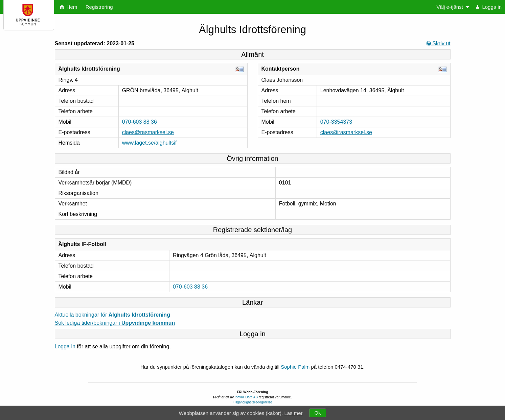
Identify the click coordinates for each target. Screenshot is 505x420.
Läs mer (293, 413)
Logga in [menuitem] (489, 7)
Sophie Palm (295, 367)
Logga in (65, 347)
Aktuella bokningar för (112, 315)
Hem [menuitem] (69, 7)
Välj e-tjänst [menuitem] (450, 7)
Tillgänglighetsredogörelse (252, 402)
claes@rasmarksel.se (148, 132)
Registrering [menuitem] (99, 7)
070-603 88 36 (140, 122)
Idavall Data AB (246, 397)
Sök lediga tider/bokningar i (115, 323)
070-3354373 (336, 122)
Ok (318, 413)
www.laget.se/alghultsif (150, 143)
